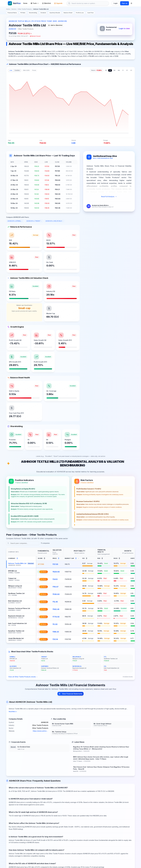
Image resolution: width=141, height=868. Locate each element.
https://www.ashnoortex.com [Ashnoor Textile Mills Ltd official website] (41, 731)
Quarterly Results (55, 13)
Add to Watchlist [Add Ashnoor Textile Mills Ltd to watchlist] (55, 25)
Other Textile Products (25, 9)
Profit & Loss (80, 13)
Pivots (34, 70)
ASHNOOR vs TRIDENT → (34, 221)
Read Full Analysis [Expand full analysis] (109, 197)
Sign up (125, 3)
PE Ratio (23, 13)
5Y (131, 70)
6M (119, 70)
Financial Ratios (12, 13)
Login (116, 3)
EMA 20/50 (26, 70)
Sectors (14, 9)
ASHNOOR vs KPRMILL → (15, 221)
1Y (123, 70)
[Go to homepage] (14, 3)
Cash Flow (90, 13)
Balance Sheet (68, 13)
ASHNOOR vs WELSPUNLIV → (55, 221)
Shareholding (33, 13)
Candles (17, 70)
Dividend (43, 13)
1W (106, 70)
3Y (127, 70)
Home (25, 3)
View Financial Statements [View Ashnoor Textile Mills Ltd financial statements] (70, 694)
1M (110, 70)
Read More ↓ (13, 712)
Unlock (44, 572)
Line (11, 70)
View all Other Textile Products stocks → (23, 677)
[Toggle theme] (131, 3)
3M (114, 70)
